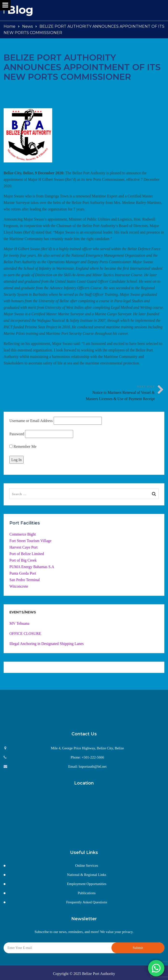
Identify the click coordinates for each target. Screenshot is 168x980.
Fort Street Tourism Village (30, 541)
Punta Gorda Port (23, 573)
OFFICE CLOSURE (25, 634)
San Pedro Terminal (25, 580)
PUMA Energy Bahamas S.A (32, 567)
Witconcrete (19, 586)
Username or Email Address (31, 421)
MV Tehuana (19, 623)
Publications (87, 893)
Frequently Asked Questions (87, 902)
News (27, 26)
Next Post (119, 393)
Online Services (87, 866)
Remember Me (23, 446)
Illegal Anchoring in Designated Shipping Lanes (47, 644)
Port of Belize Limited (27, 554)
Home (10, 26)
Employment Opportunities (87, 884)
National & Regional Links (87, 875)
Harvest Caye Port (23, 547)
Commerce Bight (23, 534)
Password (17, 434)
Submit (138, 948)
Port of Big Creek (23, 560)
